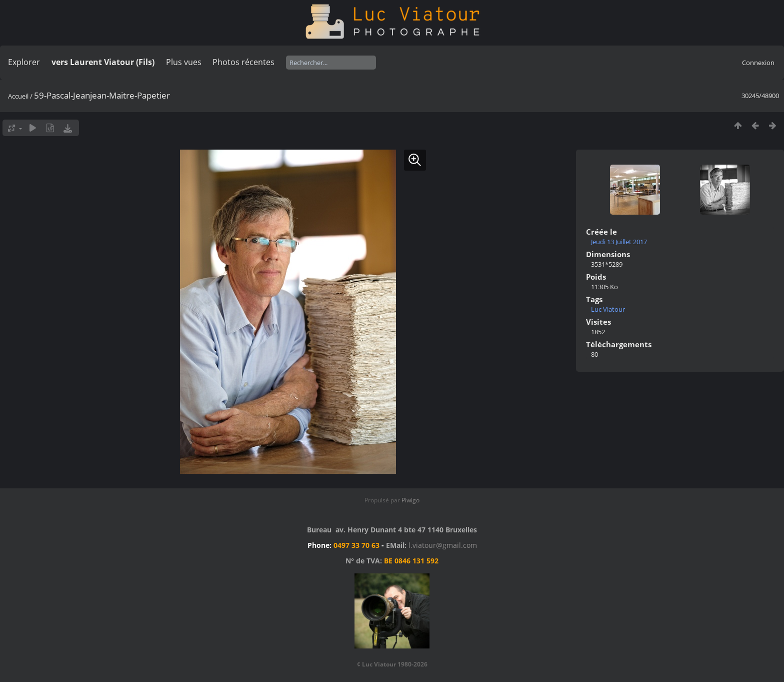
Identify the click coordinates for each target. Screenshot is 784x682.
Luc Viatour (608, 309)
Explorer (24, 62)
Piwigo (410, 500)
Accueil (18, 96)
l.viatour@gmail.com (443, 545)
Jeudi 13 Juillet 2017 (619, 242)
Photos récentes (243, 62)
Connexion (758, 63)
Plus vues (184, 62)
